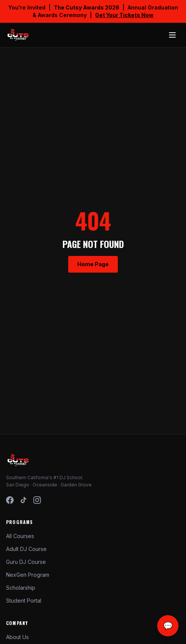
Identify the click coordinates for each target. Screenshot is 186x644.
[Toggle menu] (172, 35)
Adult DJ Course (26, 549)
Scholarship (21, 588)
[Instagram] (37, 500)
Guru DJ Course (26, 562)
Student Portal (24, 601)
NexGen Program (28, 575)
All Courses (20, 536)
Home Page (93, 264)
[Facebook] (10, 500)
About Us (17, 637)
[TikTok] (23, 500)
